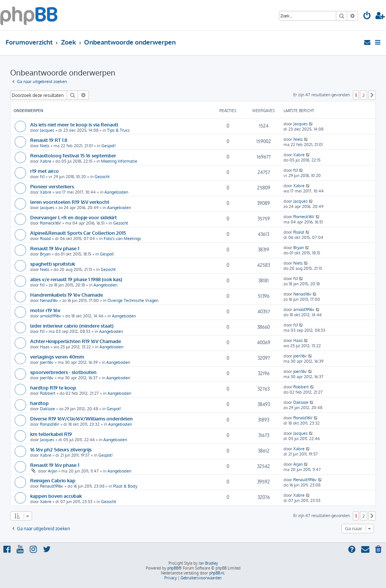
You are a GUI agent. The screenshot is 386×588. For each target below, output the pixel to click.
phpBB (173, 568)
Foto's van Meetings (122, 239)
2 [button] (364, 95)
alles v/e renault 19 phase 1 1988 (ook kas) (76, 279)
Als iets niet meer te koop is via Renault (74, 124)
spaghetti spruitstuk (53, 264)
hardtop (39, 403)
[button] (372, 95)
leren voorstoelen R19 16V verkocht (70, 202)
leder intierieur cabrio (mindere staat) (72, 326)
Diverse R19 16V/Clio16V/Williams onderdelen (81, 418)
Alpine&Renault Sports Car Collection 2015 (78, 233)
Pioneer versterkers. (53, 186)
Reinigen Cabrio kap (53, 480)
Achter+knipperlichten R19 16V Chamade (76, 341)
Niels (45, 146)
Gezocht (102, 177)
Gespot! (109, 146)
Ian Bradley (208, 563)
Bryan (45, 254)
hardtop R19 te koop (53, 387)
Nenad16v (49, 300)
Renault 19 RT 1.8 (49, 140)
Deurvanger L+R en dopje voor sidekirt (74, 217)
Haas (45, 347)
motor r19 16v (45, 310)
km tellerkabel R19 (51, 434)
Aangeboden (116, 192)
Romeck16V (51, 223)
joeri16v (47, 362)
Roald (45, 239)
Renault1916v (52, 486)
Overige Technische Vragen (133, 300)
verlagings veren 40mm (57, 356)
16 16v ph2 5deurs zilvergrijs (61, 449)
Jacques (47, 130)
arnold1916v (51, 316)
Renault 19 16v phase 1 (55, 248)
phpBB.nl (217, 573)
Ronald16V (50, 424)
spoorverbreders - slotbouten (63, 372)
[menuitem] (367, 16)
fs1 (42, 177)
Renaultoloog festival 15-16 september (73, 155)
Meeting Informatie (119, 161)
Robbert (48, 393)
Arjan (53, 471)
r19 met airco (44, 171)
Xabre (46, 161)
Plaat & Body (125, 486)
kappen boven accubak (56, 496)
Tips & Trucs (118, 130)
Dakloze (47, 409)
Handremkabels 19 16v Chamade (67, 295)
